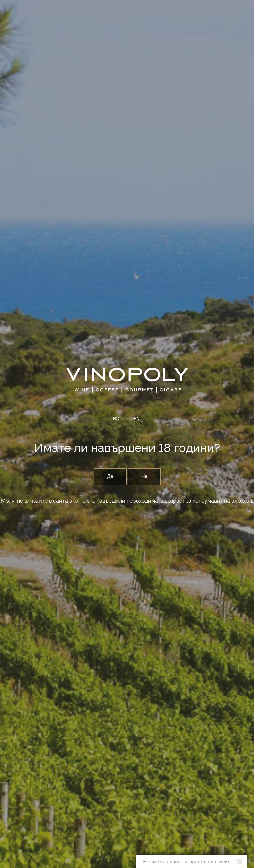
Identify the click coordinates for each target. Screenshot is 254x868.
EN (137, 419)
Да (110, 477)
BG (116, 419)
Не (144, 477)
